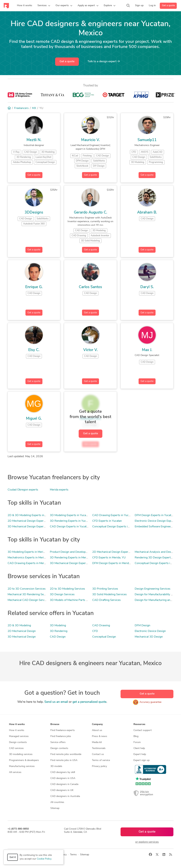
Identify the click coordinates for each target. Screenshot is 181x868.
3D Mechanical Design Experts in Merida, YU (78, 563)
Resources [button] (139, 724)
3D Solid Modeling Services (110, 595)
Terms (73, 855)
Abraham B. (147, 213)
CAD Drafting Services (106, 600)
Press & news (100, 736)
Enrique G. (34, 287)
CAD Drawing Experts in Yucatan (113, 515)
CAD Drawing (101, 626)
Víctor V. (90, 350)
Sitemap (55, 808)
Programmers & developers (24, 760)
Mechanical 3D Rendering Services (29, 595)
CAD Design (58, 637)
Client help (139, 748)
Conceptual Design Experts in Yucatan (116, 527)
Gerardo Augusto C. (90, 213)
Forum (137, 742)
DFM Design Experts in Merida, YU (114, 563)
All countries (57, 802)
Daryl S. (147, 287)
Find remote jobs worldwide (66, 754)
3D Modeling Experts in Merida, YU (30, 552)
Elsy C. (34, 350)
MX (34, 108)
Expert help (140, 754)
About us (97, 730)
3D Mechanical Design (22, 637)
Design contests (18, 742)
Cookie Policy (44, 859)
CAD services (16, 748)
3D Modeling (58, 626)
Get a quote (168, 6)
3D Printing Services (105, 589)
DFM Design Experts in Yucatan (154, 515)
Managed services (19, 736)
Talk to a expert (104, 61)
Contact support (143, 730)
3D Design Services (62, 595)
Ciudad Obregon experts (23, 490)
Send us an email (56, 702)
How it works (17, 730)
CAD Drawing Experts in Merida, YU (30, 563)
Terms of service (101, 760)
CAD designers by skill (63, 772)
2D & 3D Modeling (19, 626)
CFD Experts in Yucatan (107, 521)
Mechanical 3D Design (149, 637)
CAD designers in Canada (64, 784)
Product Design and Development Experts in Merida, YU (85, 552)
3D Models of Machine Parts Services (73, 600)
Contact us (98, 754)
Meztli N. (34, 140)
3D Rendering (59, 631)
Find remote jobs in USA (64, 760)
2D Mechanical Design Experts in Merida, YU (120, 552)
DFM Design (142, 626)
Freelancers (21, 108)
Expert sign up (141, 760)
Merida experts (59, 490)
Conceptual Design (104, 637)
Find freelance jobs (61, 736)
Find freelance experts (63, 730)
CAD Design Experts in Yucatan (70, 527)
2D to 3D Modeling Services (67, 589)
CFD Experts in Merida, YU (109, 558)
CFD (95, 631)
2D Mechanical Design (22, 631)
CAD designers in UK (62, 790)
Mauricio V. (90, 140)
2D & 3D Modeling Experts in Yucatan (31, 515)
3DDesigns (34, 213)
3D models (56, 766)
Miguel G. (34, 419)
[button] (44, 6)
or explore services (147, 842)
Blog (136, 736)
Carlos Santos (90, 287)
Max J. (147, 350)
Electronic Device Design (150, 631)
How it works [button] (17, 724)
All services (15, 772)
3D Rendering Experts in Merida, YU (72, 558)
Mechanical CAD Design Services (28, 600)
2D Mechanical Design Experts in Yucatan (34, 521)
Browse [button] (55, 724)
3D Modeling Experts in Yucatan (70, 515)
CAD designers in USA (63, 778)
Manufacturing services (22, 766)
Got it (13, 857)
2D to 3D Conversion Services (27, 589)
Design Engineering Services (153, 589)
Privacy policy (99, 766)
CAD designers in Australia (65, 796)
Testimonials (99, 748)
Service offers (58, 742)
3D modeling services (21, 754)
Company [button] (97, 724)
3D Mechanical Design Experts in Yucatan (34, 527)
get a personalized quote (89, 702)
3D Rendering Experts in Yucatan (71, 521)
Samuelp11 (147, 140)
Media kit (97, 742)
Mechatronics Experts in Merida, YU (30, 558)
